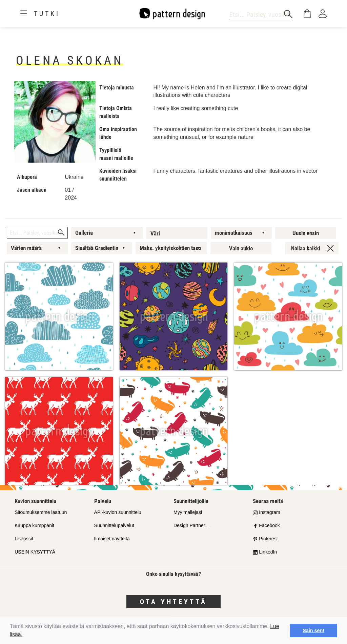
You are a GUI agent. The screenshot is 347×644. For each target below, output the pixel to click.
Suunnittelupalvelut (114, 525)
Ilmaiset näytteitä (112, 539)
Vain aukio (241, 248)
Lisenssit (24, 539)
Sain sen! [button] (313, 630)
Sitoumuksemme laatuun (41, 512)
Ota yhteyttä (173, 602)
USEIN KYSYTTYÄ (35, 552)
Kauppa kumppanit (34, 525)
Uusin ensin (306, 233)
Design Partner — (192, 525)
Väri (155, 233)
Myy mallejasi (188, 512)
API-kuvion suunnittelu (118, 512)
